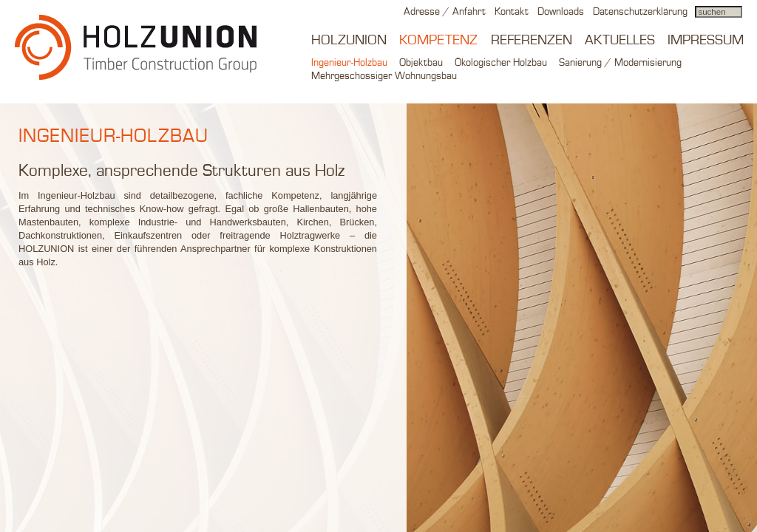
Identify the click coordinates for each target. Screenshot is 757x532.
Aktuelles (620, 41)
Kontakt (512, 12)
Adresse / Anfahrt (445, 12)
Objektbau (421, 63)
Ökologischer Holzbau (501, 63)
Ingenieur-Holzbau (349, 63)
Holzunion (349, 41)
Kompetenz (438, 41)
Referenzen (532, 41)
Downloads (561, 12)
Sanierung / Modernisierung (620, 63)
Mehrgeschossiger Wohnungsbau (384, 76)
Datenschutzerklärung (640, 12)
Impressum (706, 41)
